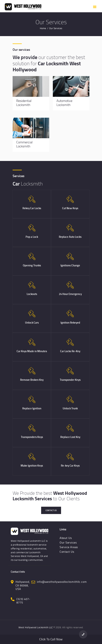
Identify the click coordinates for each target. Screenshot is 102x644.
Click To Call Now (51, 639)
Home (43, 28)
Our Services (68, 542)
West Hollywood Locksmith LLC (36, 627)
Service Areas (69, 547)
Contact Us (51, 510)
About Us (66, 538)
